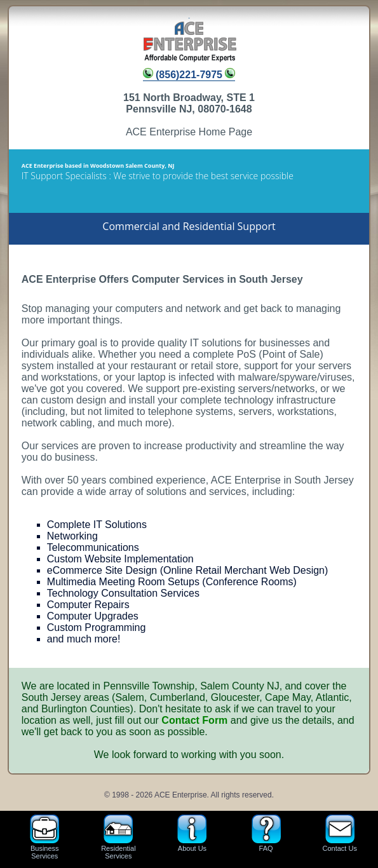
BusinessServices (44, 837)
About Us (192, 837)
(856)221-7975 (189, 75)
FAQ (266, 837)
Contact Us (340, 837)
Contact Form (194, 720)
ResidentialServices (118, 837)
